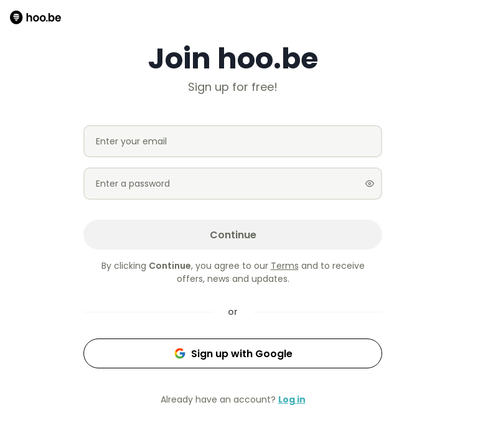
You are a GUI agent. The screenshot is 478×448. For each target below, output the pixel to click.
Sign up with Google (233, 354)
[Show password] (370, 184)
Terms (285, 266)
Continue (233, 235)
